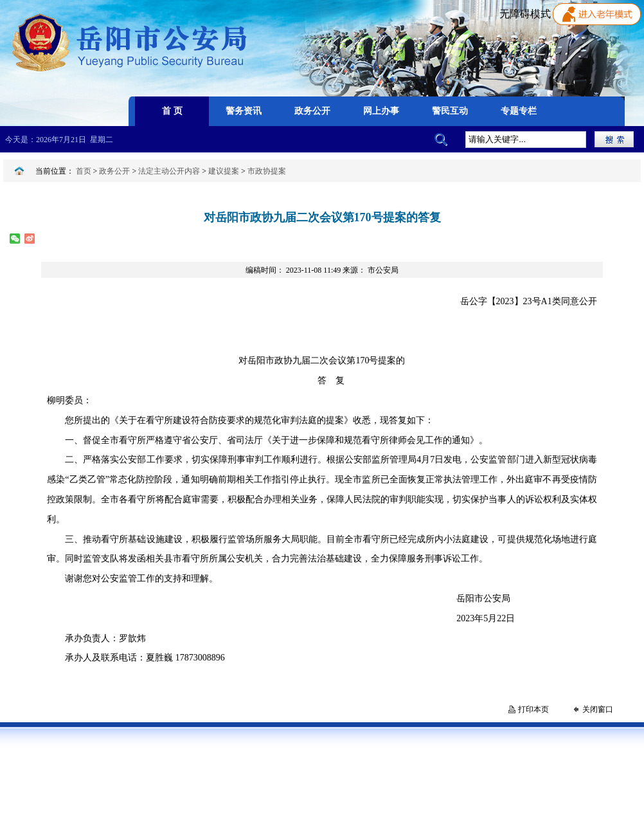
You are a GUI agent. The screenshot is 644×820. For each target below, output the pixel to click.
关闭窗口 (598, 709)
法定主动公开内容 (169, 171)
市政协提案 (267, 171)
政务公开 (114, 171)
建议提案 (224, 171)
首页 (84, 171)
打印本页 (533, 709)
